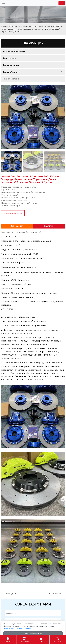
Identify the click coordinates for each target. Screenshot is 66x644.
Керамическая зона (11, 79)
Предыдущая (11, 594)
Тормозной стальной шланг (14, 51)
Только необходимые (33, 634)
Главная (5, 26)
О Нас (41, 639)
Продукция (15, 26)
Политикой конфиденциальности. (17, 629)
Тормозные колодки (11, 65)
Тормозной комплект (12, 72)
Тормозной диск (10, 58)
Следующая (55, 594)
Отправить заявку (13, 213)
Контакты (58, 639)
